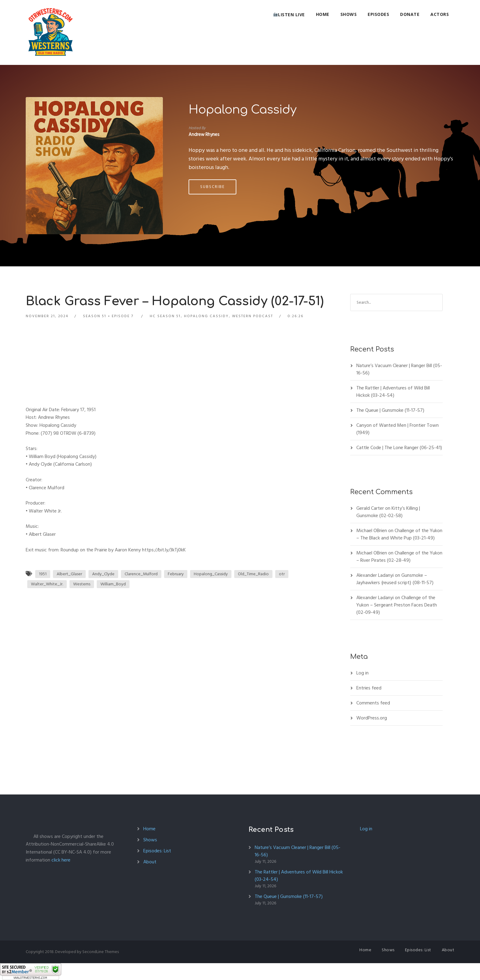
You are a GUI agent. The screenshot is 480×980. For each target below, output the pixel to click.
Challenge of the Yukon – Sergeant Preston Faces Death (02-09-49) (397, 605)
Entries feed (369, 688)
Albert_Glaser (69, 574)
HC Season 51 (165, 316)
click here (61, 860)
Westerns (82, 584)
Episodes (378, 14)
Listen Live (289, 15)
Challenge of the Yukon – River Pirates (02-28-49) (399, 557)
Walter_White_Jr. (47, 584)
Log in (362, 673)
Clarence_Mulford (141, 574)
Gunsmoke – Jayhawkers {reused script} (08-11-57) (395, 579)
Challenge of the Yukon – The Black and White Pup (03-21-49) (399, 534)
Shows (349, 14)
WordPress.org (372, 718)
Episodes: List (157, 851)
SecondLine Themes (101, 952)
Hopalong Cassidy (243, 110)
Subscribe (212, 187)
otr (282, 574)
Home (323, 14)
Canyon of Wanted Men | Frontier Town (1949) (397, 429)
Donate (410, 14)
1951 (43, 574)
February (176, 574)
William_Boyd (113, 584)
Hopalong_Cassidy (211, 574)
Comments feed (373, 703)
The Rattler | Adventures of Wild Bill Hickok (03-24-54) (393, 392)
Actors (440, 14)
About (150, 862)
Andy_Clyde (103, 574)
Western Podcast (253, 316)
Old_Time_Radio (253, 574)
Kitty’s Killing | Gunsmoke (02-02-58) (388, 512)
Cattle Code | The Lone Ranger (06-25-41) (399, 448)
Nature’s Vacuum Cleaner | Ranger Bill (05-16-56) (399, 369)
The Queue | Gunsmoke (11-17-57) (390, 410)
